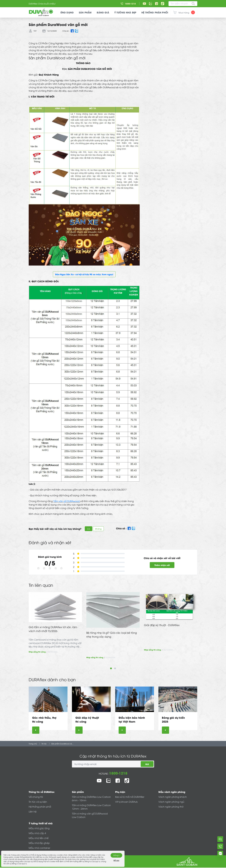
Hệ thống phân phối (40, 807)
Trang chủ (33, 744)
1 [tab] (111, 668)
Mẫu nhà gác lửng (39, 828)
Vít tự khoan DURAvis (126, 802)
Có (88, 529)
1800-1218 (118, 773)
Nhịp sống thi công (37, 652)
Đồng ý (116, 855)
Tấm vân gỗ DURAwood (67, 501)
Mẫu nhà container (39, 848)
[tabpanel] (55, 623)
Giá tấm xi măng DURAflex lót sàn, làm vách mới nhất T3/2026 (53, 629)
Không (98, 529)
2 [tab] (115, 668)
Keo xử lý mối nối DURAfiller (130, 797)
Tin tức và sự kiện (38, 802)
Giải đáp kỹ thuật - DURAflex (162, 625)
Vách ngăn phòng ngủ (171, 802)
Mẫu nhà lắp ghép (39, 843)
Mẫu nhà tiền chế (39, 838)
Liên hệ (33, 811)
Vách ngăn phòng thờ (171, 807)
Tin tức (44, 744)
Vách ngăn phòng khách (173, 797)
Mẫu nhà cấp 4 (37, 833)
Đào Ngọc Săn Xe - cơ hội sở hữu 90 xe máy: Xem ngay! (84, 274)
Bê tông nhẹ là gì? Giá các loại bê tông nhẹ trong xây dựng (112, 634)
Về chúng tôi (36, 797)
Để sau (116, 860)
